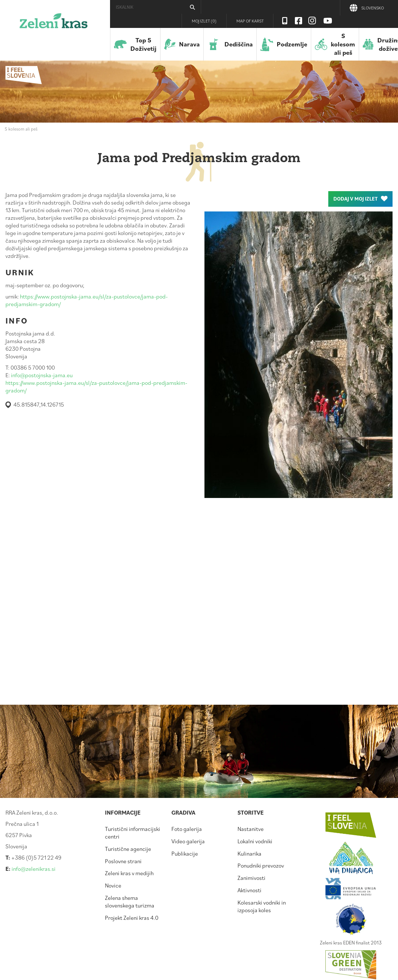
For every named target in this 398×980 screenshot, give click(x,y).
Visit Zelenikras (285, 21)
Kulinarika (249, 853)
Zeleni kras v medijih (129, 873)
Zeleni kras (54, 24)
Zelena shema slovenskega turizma (130, 901)
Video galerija (188, 841)
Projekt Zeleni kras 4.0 (132, 918)
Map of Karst (250, 21)
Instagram (312, 21)
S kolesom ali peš (21, 129)
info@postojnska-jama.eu (42, 375)
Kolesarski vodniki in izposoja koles (262, 906)
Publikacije (185, 853)
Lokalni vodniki (255, 841)
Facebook (298, 21)
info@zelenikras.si (34, 869)
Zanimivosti (251, 878)
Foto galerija (187, 829)
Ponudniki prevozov (261, 865)
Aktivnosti (249, 890)
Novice (113, 885)
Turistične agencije (128, 849)
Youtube (328, 21)
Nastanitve (251, 829)
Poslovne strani (123, 861)
